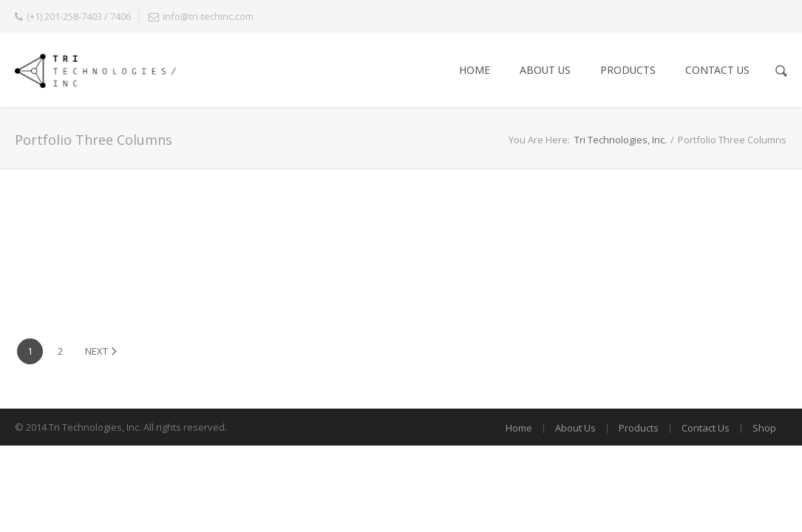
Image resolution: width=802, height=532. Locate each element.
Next (101, 351)
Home (475, 70)
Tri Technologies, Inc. (621, 140)
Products (628, 70)
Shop (764, 428)
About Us (545, 70)
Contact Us (717, 70)
